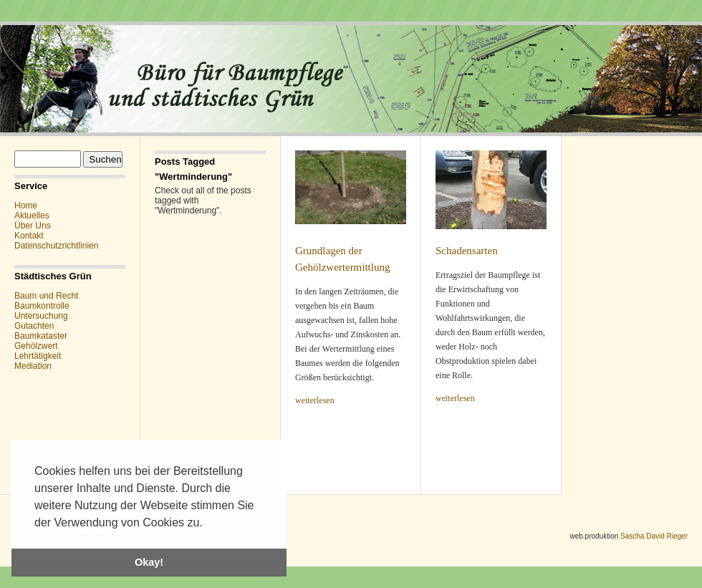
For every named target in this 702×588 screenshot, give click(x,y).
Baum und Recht (46, 296)
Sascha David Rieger (654, 536)
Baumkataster (41, 336)
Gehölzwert (36, 346)
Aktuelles (32, 216)
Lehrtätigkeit (38, 356)
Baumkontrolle (42, 306)
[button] (208, 524)
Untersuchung (41, 316)
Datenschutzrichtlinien (56, 246)
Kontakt (29, 236)
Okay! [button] (149, 562)
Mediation (33, 366)
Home (26, 206)
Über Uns (33, 226)
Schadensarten (467, 251)
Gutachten (34, 326)
